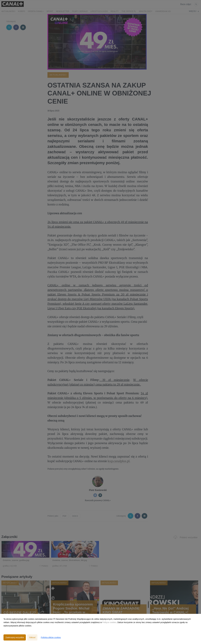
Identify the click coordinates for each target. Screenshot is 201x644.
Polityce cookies (109, 622)
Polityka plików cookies (51, 637)
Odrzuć (32, 637)
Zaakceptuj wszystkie (15, 637)
